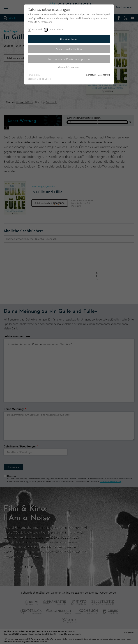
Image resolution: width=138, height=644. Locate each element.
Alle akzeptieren (69, 39)
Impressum (91, 75)
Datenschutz (104, 75)
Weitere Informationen (69, 67)
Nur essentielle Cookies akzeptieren (69, 59)
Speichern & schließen (69, 49)
